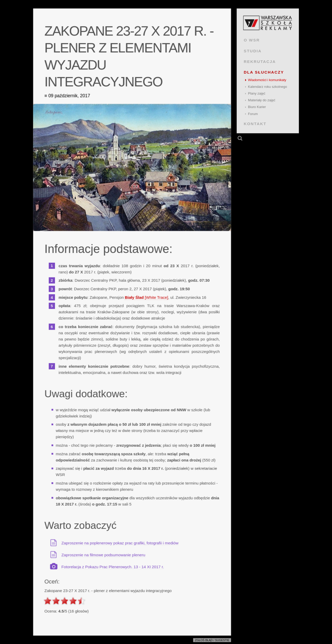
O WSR (252, 40)
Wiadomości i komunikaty (267, 80)
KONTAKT (255, 124)
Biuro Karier (257, 107)
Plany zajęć (257, 93)
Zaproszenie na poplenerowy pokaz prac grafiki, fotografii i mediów (120, 543)
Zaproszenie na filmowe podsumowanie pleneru (103, 555)
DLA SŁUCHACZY (264, 72)
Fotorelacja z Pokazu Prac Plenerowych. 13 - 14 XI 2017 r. (113, 567)
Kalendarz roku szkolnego (268, 87)
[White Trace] (146, 297)
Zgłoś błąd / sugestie (212, 640)
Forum (253, 114)
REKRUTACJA (260, 62)
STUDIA (253, 51)
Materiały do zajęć (262, 100)
